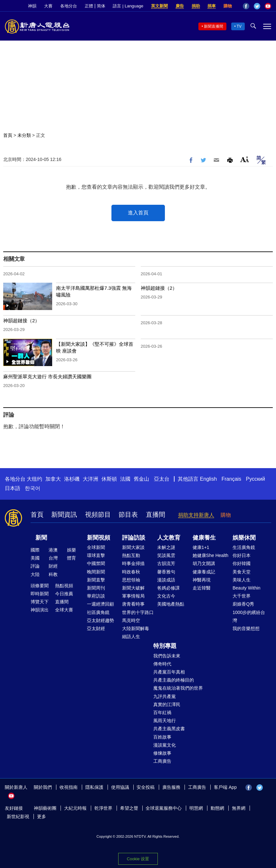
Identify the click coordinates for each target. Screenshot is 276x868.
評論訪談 (134, 538)
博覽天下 (40, 602)
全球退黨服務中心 (164, 808)
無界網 (239, 808)
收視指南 (69, 787)
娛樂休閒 (244, 538)
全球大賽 (64, 610)
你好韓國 (242, 563)
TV (239, 26)
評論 (35, 566)
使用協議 (120, 787)
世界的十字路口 (138, 612)
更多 (42, 816)
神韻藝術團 (45, 808)
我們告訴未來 (167, 656)
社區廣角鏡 (98, 612)
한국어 (33, 488)
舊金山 (141, 479)
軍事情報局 (133, 596)
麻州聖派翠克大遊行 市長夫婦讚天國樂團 (47, 377)
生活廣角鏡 (244, 547)
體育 (71, 558)
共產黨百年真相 (169, 672)
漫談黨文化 (165, 745)
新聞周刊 (96, 588)
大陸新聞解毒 (136, 628)
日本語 (13, 488)
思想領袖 (131, 580)
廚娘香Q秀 (243, 604)
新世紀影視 (18, 816)
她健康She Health (210, 555)
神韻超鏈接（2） (159, 288)
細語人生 (131, 637)
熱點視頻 (64, 586)
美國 (35, 558)
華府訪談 (96, 596)
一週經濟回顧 (100, 604)
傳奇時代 (162, 664)
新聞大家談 (133, 547)
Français (231, 479)
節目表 (128, 514)
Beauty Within (246, 588)
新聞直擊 (96, 580)
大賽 (48, 6)
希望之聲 (129, 808)
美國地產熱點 (171, 604)
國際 (35, 550)
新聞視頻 (99, 538)
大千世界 (242, 596)
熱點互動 (131, 555)
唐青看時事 (133, 604)
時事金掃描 (133, 563)
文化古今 (166, 596)
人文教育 (169, 538)
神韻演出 (40, 610)
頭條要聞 (40, 586)
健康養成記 (204, 572)
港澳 (53, 550)
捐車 (212, 6)
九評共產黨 (165, 696)
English (208, 479)
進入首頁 (138, 213)
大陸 (35, 574)
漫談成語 (166, 580)
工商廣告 (162, 761)
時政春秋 (131, 572)
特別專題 (165, 646)
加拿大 (53, 479)
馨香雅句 (166, 572)
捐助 (196, 6)
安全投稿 (146, 787)
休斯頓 (109, 479)
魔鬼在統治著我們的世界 (178, 688)
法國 (125, 479)
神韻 (32, 6)
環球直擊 (96, 555)
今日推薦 (64, 594)
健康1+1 (201, 547)
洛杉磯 (72, 479)
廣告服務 (171, 787)
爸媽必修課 (168, 588)
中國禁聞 (96, 563)
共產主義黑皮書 (169, 729)
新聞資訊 (64, 514)
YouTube (268, 6)
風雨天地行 (165, 721)
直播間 (156, 514)
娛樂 (71, 550)
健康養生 (204, 538)
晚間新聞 (96, 572)
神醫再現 (202, 580)
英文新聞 (159, 6)
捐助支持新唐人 (196, 515)
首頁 (8, 135)
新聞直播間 (214, 26)
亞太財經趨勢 (100, 620)
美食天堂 (242, 572)
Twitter (257, 6)
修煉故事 (162, 753)
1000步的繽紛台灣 (249, 616)
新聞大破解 (133, 588)
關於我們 (43, 787)
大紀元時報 (75, 808)
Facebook (246, 6)
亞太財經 (96, 628)
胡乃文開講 (204, 563)
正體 (89, 6)
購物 (228, 6)
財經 (53, 566)
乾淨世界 (103, 808)
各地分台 (69, 6)
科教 (53, 574)
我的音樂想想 (246, 628)
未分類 (24, 135)
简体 (101, 6)
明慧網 (196, 808)
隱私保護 (94, 787)
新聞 (41, 538)
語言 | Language (128, 6)
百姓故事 (162, 737)
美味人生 (242, 580)
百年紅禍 (162, 712)
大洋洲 (90, 479)
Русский (256, 479)
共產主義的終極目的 (174, 680)
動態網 (217, 808)
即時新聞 (40, 594)
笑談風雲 (166, 555)
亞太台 (162, 479)
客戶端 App (225, 787)
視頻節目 (98, 514)
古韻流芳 (166, 563)
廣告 (180, 6)
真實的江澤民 (167, 704)
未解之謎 (166, 547)
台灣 (53, 558)
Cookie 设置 (138, 859)
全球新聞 (96, 547)
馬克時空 (131, 620)
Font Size (245, 159)
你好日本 (242, 555)
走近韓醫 (202, 588)
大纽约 (34, 479)
